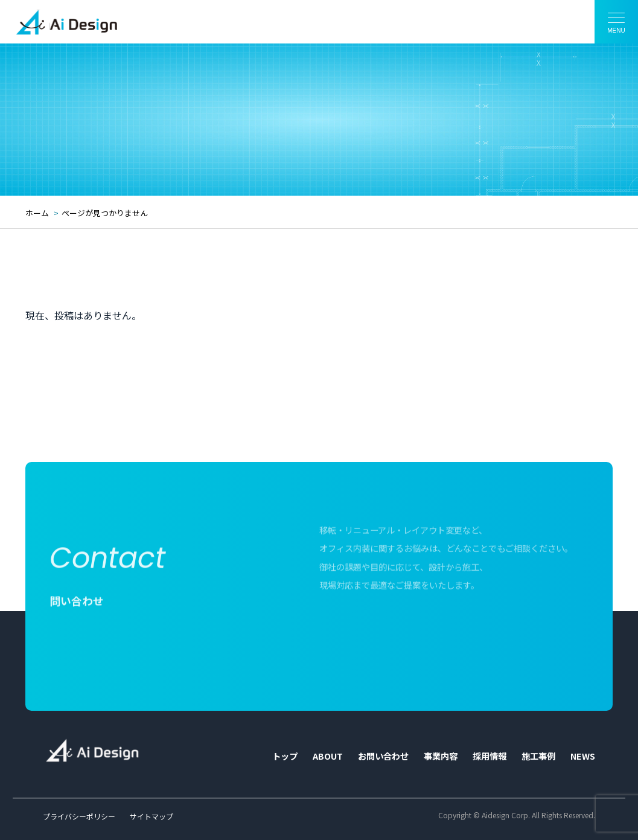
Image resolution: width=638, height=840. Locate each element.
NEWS (583, 756)
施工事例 (538, 756)
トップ (285, 756)
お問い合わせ (383, 756)
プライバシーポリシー (79, 816)
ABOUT (328, 756)
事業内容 (441, 756)
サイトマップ (152, 816)
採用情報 (490, 756)
